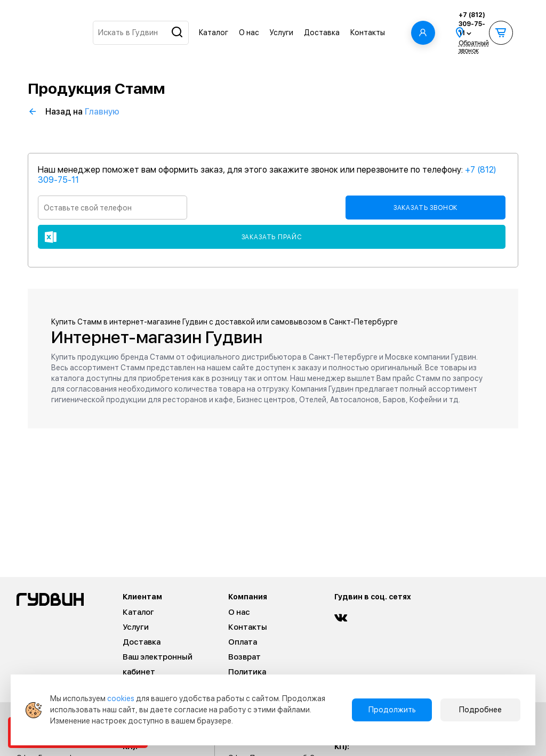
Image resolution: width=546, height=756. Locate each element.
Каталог (214, 32)
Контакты (368, 32)
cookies (121, 698)
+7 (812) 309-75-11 (472, 24)
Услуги (282, 32)
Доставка (322, 32)
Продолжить (392, 710)
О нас (249, 32)
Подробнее (480, 710)
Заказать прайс (272, 237)
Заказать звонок (426, 208)
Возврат (244, 657)
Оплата (243, 642)
